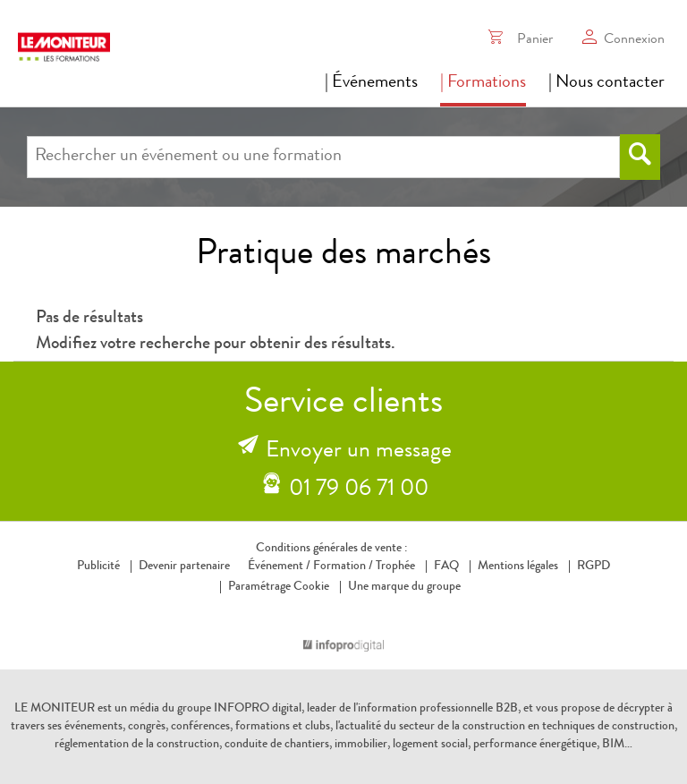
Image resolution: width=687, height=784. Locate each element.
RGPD (594, 567)
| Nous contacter (606, 83)
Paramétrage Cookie (279, 587)
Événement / (279, 567)
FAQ (446, 567)
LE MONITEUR (55, 709)
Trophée (395, 567)
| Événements (371, 83)
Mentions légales (518, 567)
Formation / (343, 567)
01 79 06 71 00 (359, 490)
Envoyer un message (359, 452)
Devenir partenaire (184, 567)
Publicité (98, 567)
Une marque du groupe (400, 587)
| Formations (483, 83)
